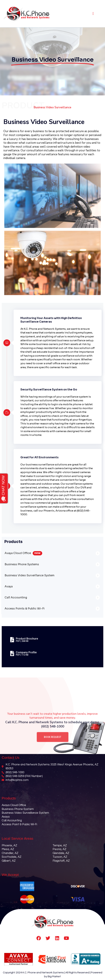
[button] (93, 14)
